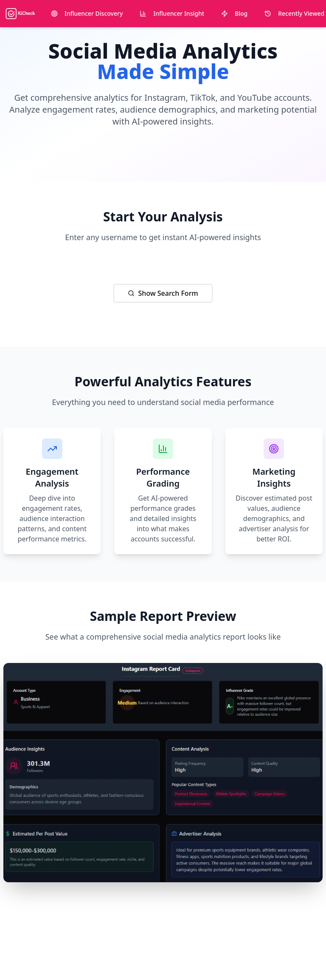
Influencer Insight (172, 13)
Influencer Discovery (87, 13)
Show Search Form (163, 293)
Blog (234, 13)
